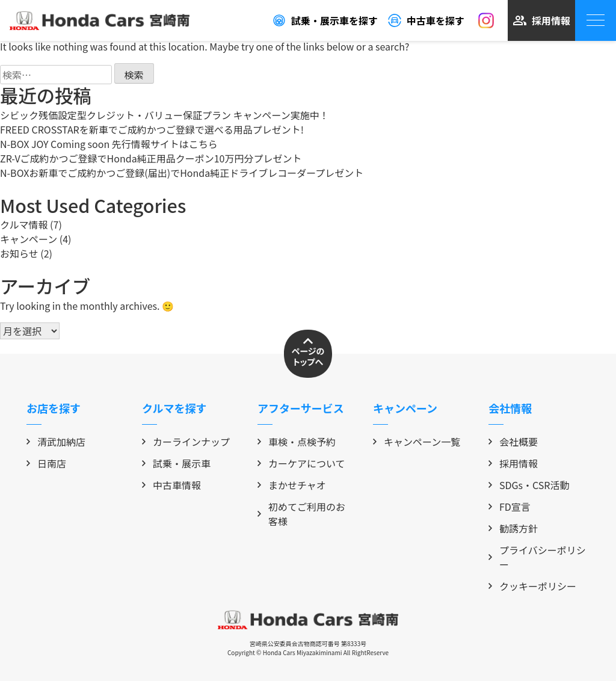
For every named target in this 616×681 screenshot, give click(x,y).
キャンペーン (29, 239)
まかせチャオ (292, 485)
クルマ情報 (24, 224)
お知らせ (19, 253)
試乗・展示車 (176, 463)
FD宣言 (510, 507)
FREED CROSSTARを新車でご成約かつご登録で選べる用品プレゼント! (152, 129)
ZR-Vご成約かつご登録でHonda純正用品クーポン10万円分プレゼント (151, 158)
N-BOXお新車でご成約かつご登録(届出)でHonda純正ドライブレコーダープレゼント (182, 173)
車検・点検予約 (297, 442)
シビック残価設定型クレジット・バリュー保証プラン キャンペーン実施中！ (165, 115)
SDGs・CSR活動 (529, 485)
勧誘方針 (513, 528)
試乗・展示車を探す (325, 20)
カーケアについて (301, 463)
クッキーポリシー (532, 586)
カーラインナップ (186, 442)
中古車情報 (171, 485)
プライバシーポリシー (537, 557)
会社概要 (513, 442)
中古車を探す (426, 20)
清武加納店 (56, 442)
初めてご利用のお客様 (301, 514)
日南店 (46, 463)
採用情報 (541, 20)
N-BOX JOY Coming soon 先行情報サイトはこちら (109, 144)
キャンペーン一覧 (417, 442)
